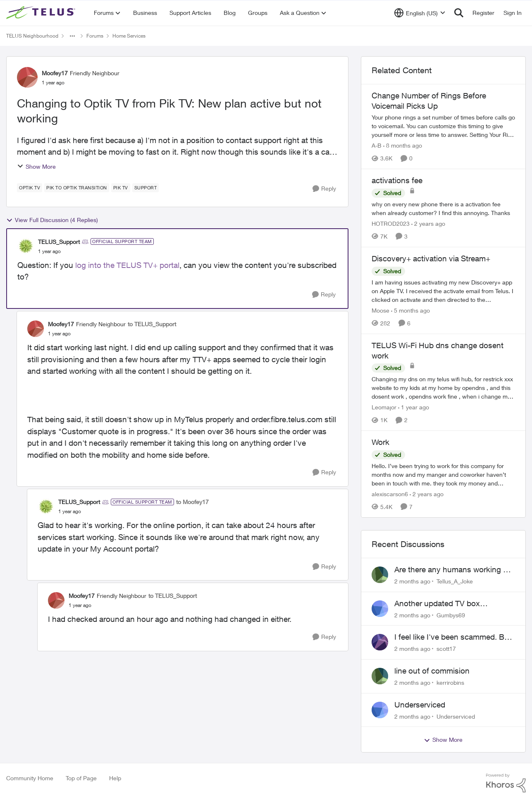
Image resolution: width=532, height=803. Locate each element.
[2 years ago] (428, 223)
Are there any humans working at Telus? (452, 570)
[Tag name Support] (146, 188)
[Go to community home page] (42, 13)
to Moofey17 (192, 502)
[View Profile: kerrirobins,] (380, 676)
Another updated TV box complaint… (437, 604)
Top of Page (81, 778)
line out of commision (432, 671)
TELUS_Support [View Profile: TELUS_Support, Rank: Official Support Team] (59, 242)
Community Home (30, 778)
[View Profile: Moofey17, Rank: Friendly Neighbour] (27, 77)
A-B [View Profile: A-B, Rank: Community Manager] (377, 145)
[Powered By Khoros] (506, 783)
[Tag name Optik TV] (30, 188)
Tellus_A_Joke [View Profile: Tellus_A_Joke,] (455, 581)
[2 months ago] (412, 581)
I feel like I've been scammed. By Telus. (451, 637)
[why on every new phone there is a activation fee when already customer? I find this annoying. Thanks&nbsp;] (443, 208)
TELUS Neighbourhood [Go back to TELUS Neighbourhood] (32, 36)
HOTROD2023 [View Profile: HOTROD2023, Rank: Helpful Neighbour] (391, 223)
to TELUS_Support (152, 324)
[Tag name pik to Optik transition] (77, 188)
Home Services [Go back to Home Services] (129, 36)
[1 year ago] (414, 407)
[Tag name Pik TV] (121, 188)
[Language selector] (420, 13)
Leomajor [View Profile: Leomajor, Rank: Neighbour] (384, 407)
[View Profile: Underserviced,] (380, 710)
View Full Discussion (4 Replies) (52, 220)
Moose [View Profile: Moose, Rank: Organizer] (381, 310)
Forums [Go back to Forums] (95, 36)
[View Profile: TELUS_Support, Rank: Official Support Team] (26, 246)
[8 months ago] (403, 145)
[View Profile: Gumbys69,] (380, 609)
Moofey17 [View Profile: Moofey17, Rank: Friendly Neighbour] (55, 73)
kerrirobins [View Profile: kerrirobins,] (450, 682)
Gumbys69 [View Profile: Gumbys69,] (451, 615)
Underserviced (420, 705)
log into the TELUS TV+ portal (126, 265)
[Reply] (324, 189)
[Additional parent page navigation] (72, 36)
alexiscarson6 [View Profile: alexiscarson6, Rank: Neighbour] (390, 494)
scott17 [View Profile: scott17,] (446, 649)
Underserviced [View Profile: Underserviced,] (456, 716)
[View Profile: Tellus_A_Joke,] (380, 575)
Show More (36, 166)
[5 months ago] (410, 310)
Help (115, 778)
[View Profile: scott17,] (380, 642)
